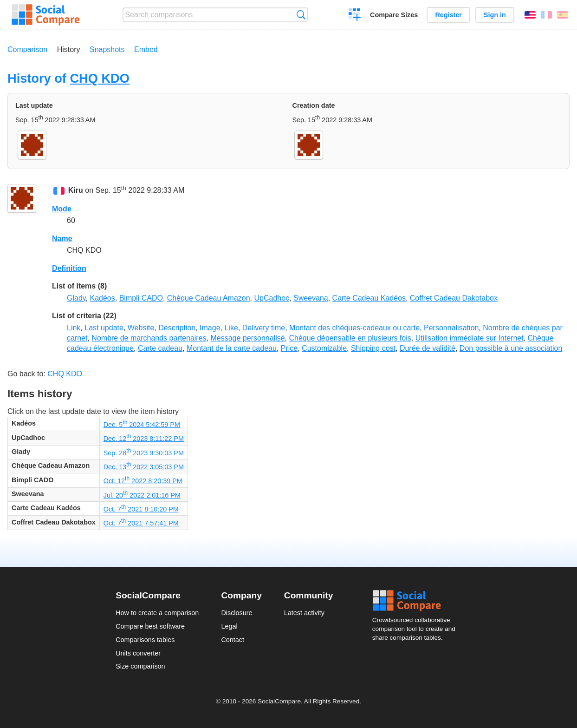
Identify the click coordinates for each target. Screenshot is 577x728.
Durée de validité (428, 348)
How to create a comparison (157, 613)
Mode (62, 209)
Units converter (138, 653)
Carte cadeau (160, 348)
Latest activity (304, 613)
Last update (104, 328)
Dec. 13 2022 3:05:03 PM (144, 467)
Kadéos (103, 298)
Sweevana (311, 298)
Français (546, 15)
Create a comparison (355, 16)
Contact (233, 640)
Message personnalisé (247, 338)
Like (231, 328)
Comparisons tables (145, 640)
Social (417, 601)
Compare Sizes (394, 15)
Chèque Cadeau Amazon (209, 298)
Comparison (27, 49)
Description (177, 328)
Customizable (324, 348)
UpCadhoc (272, 298)
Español (563, 15)
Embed (146, 49)
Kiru (76, 191)
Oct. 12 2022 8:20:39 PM (143, 481)
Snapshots (107, 49)
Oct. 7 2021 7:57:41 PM (141, 523)
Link (74, 328)
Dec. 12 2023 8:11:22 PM (144, 439)
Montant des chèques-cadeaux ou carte (354, 328)
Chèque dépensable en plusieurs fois (350, 338)
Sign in (495, 15)
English (530, 15)
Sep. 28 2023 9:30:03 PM (144, 453)
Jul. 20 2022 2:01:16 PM (142, 495)
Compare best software (150, 626)
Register (448, 15)
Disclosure (237, 613)
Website (141, 328)
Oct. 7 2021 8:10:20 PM (141, 509)
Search (301, 15)
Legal (229, 626)
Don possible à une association (511, 348)
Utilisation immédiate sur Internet (470, 338)
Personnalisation (451, 328)
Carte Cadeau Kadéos (369, 298)
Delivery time (264, 328)
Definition (69, 268)
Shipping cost (373, 348)
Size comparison (140, 666)
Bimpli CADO (141, 298)
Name (62, 239)
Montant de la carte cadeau (232, 348)
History (69, 49)
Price (289, 348)
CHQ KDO (99, 78)
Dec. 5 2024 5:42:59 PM (142, 425)
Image (210, 328)
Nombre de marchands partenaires (149, 338)
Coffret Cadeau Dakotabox (454, 298)
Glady (76, 298)
